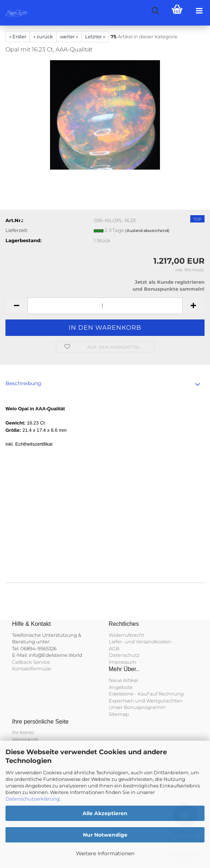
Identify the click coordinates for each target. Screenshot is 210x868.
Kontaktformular (32, 669)
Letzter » (95, 36)
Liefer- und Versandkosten (140, 642)
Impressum (123, 662)
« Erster (18, 36)
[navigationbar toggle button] (199, 11)
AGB (114, 648)
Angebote (121, 687)
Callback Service (31, 662)
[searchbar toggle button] (155, 11)
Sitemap (119, 714)
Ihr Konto (23, 732)
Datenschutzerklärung (33, 799)
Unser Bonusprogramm (137, 707)
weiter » (69, 36)
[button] (16, 306)
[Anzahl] (105, 306)
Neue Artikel (123, 680)
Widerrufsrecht (127, 635)
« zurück (43, 36)
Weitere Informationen (105, 853)
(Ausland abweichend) (147, 230)
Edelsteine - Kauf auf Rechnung (146, 694)
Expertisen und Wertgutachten (146, 701)
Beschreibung (23, 383)
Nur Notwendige (105, 835)
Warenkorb (25, 739)
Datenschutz (124, 655)
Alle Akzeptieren (105, 813)
